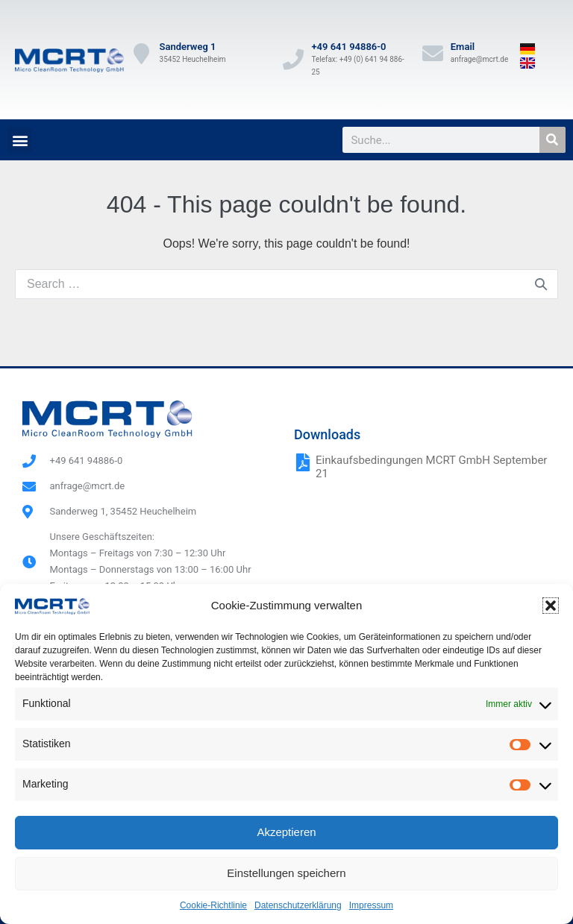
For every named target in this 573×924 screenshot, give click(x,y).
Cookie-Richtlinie (213, 905)
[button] (551, 606)
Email (463, 47)
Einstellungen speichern (286, 873)
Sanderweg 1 (188, 47)
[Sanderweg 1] (142, 54)
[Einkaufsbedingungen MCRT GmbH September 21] (303, 462)
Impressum (371, 905)
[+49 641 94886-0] (293, 60)
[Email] (433, 54)
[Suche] (552, 140)
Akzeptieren (286, 832)
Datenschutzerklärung (298, 905)
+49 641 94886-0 (348, 47)
